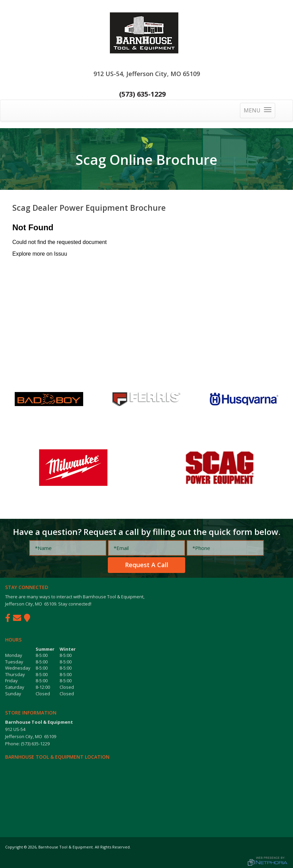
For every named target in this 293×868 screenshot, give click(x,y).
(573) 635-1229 (142, 94)
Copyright (14, 847)
